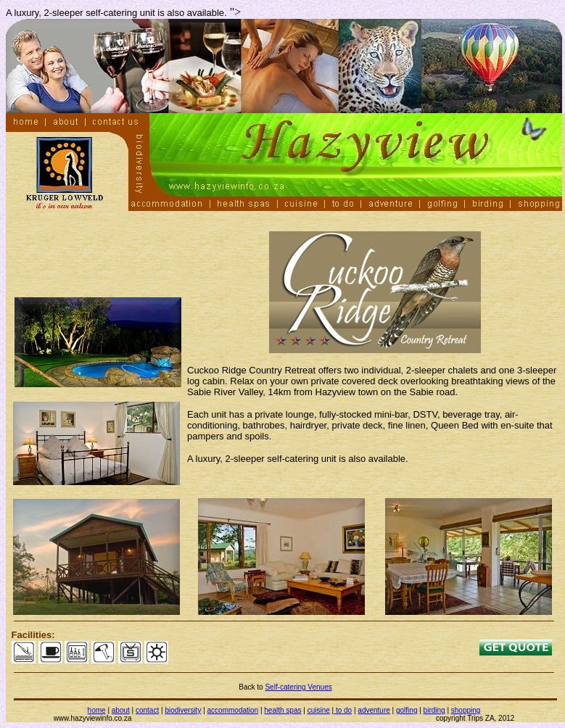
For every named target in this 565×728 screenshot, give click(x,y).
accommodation (233, 710)
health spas (282, 710)
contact (147, 710)
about (121, 710)
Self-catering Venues (298, 687)
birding (434, 710)
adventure (374, 710)
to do (343, 710)
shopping (466, 710)
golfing (407, 710)
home (97, 710)
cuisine (319, 710)
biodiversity (183, 710)
